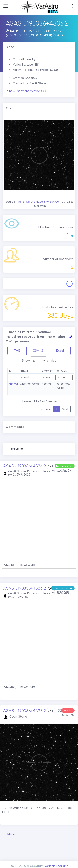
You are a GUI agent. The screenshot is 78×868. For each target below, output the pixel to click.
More (11, 834)
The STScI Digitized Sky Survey (37, 202)
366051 (13, 384)
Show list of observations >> (27, 91)
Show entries (39, 361)
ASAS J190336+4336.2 (24, 466)
